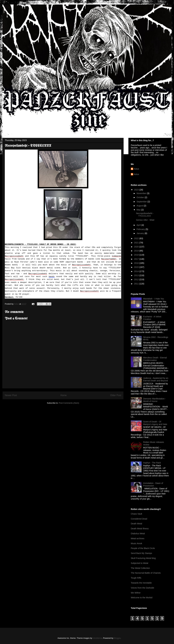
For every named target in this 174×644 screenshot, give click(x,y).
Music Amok (136, 543)
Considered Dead (139, 519)
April (139, 225)
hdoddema (97, 638)
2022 (137, 238)
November (142, 193)
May (139, 210)
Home (64, 395)
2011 (137, 284)
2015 (137, 267)
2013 (137, 275)
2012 (137, 279)
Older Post (116, 395)
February (141, 229)
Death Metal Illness (140, 529)
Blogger (117, 638)
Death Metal (136, 524)
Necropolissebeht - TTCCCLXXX (145, 215)
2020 (137, 247)
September (142, 202)
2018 (137, 255)
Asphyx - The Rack (152, 463)
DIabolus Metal (138, 534)
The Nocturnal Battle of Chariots (146, 573)
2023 (137, 190)
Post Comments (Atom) (69, 403)
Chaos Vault (136, 514)
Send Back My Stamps (141, 553)
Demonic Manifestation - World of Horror (155, 400)
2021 (137, 243)
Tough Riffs (136, 578)
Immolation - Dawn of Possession (153, 484)
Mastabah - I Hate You (154, 299)
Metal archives (138, 538)
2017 (137, 259)
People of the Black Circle (143, 548)
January (141, 233)
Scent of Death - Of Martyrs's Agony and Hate (155, 423)
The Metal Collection (140, 568)
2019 (137, 251)
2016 (137, 263)
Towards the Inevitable (141, 583)
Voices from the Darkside (142, 588)
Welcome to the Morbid (142, 598)
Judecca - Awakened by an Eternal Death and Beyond (156, 379)
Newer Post (11, 395)
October (141, 197)
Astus (136, 169)
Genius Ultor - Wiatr (145, 220)
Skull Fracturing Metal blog (143, 558)
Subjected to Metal (139, 563)
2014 (137, 271)
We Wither (136, 593)
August (140, 206)
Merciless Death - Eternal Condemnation (155, 359)
